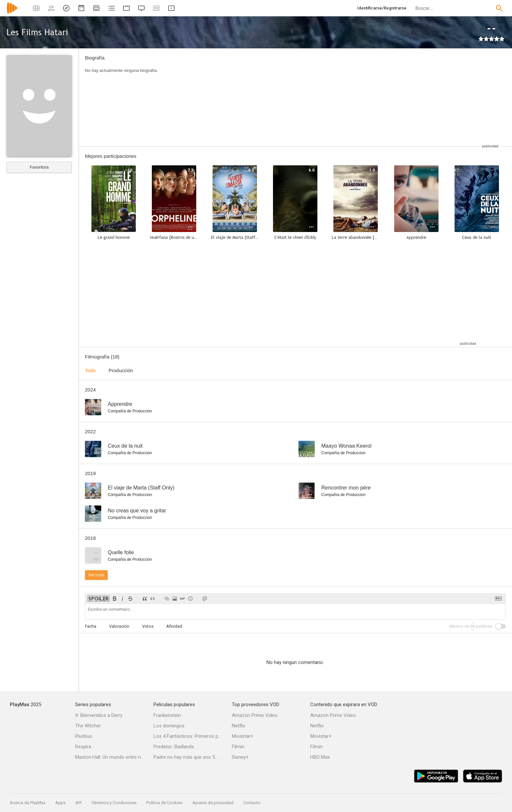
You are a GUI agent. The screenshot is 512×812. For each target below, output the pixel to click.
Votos (148, 626)
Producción (121, 370)
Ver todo (96, 575)
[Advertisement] (333, 97)
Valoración (119, 626)
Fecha (91, 626)
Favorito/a (39, 167)
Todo (90, 370)
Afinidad (174, 626)
